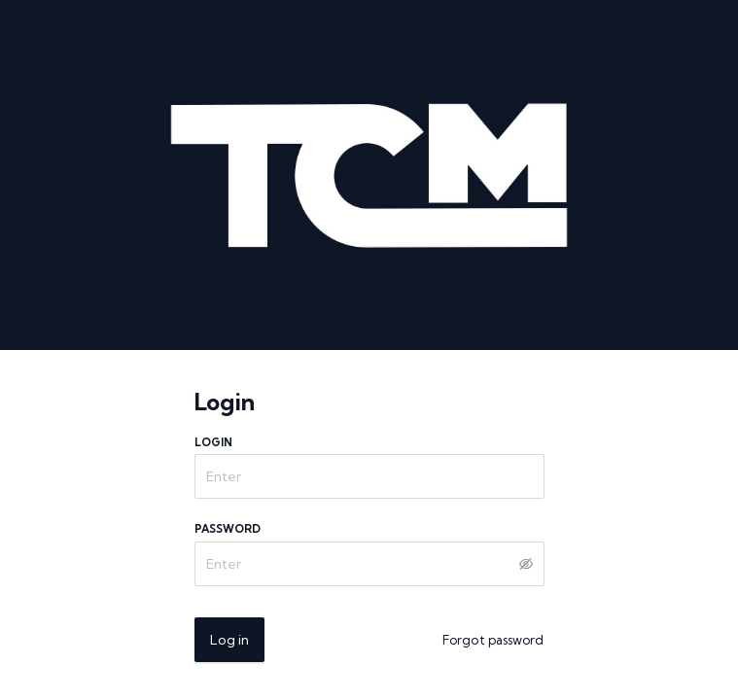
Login (214, 442)
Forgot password (493, 640)
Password (228, 529)
